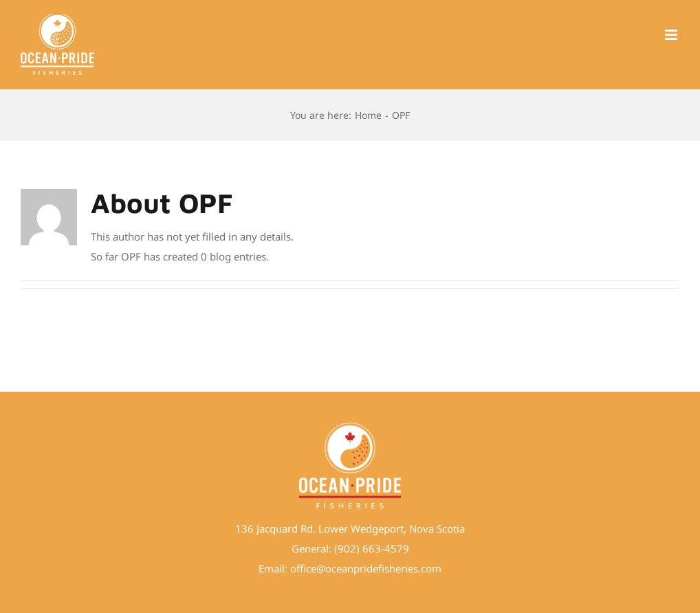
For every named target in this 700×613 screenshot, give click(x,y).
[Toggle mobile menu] (672, 35)
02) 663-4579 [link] (376, 548)
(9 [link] (339, 548)
